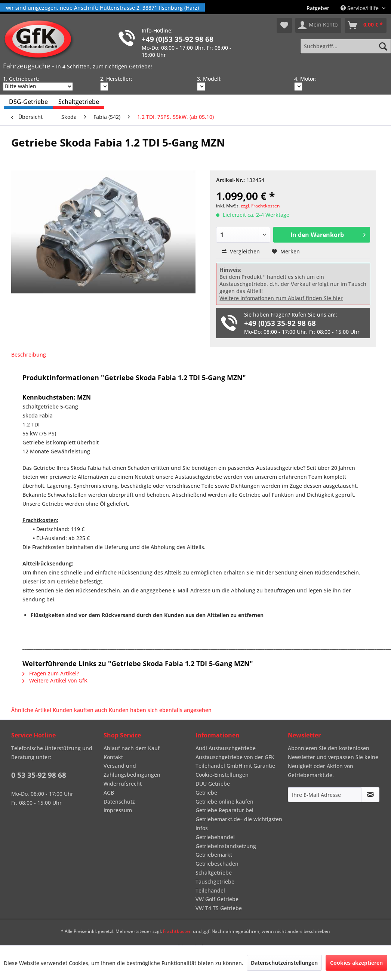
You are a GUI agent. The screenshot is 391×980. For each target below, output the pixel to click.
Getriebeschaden (217, 864)
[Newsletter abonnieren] (370, 795)
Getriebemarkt (214, 855)
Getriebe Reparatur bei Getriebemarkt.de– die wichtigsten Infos (239, 819)
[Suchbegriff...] (346, 46)
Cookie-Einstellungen (222, 775)
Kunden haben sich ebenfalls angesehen (160, 710)
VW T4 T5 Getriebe (219, 908)
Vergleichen (241, 251)
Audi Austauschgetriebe (226, 748)
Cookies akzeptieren (356, 963)
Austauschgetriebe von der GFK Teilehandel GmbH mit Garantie (235, 762)
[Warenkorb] (366, 25)
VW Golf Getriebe (217, 899)
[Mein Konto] (318, 25)
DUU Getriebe (213, 784)
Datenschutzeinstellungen (284, 963)
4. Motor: (305, 79)
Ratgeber (318, 8)
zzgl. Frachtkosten (260, 206)
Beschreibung (29, 355)
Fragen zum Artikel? (51, 673)
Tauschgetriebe (215, 882)
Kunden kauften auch (80, 710)
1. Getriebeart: (21, 79)
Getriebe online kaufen (224, 802)
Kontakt (113, 757)
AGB (109, 793)
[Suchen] (383, 46)
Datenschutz (119, 802)
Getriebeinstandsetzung (226, 846)
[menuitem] (318, 8)
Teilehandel (210, 890)
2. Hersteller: (116, 79)
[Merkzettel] (284, 25)
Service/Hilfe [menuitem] (360, 8)
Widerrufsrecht (123, 784)
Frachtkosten (177, 931)
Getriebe (206, 793)
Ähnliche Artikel (31, 710)
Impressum (118, 810)
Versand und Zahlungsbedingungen (132, 770)
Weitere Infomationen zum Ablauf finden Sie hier (281, 298)
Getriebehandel (215, 837)
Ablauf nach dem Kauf (132, 748)
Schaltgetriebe (214, 873)
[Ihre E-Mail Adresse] (325, 795)
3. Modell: (209, 79)
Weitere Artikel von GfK (55, 680)
